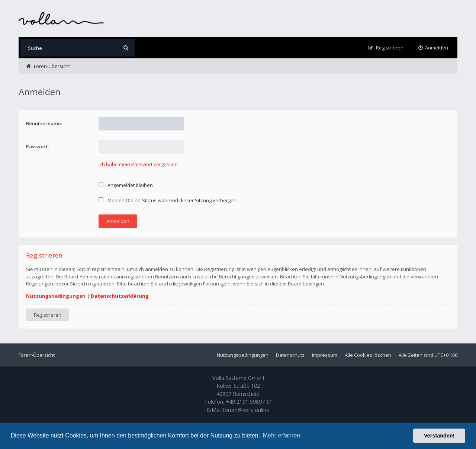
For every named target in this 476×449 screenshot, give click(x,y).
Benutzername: (44, 123)
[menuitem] (433, 48)
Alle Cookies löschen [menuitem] (368, 355)
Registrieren (48, 315)
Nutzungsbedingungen (56, 296)
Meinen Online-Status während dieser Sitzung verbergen (168, 200)
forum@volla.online (246, 410)
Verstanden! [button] (439, 436)
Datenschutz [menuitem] (290, 355)
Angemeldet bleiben (126, 185)
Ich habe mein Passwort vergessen (138, 164)
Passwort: (37, 146)
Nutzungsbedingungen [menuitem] (243, 355)
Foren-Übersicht (37, 355)
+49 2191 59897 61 (249, 402)
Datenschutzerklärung (120, 296)
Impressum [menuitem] (325, 355)
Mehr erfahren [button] (282, 435)
